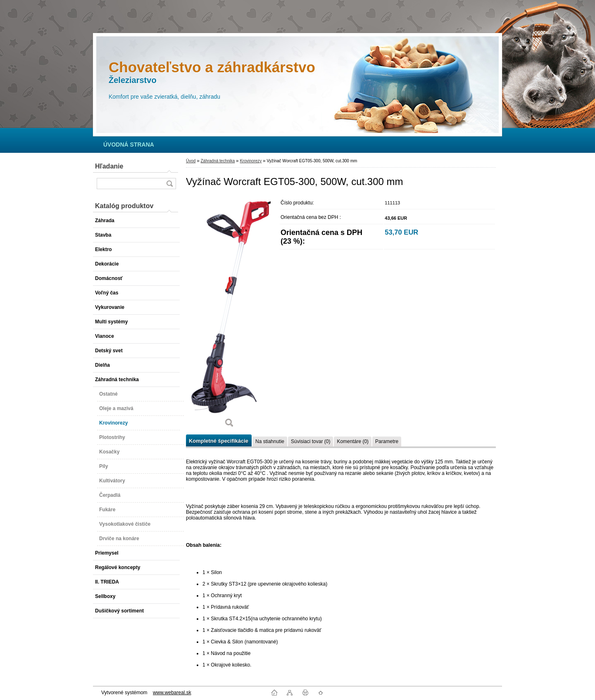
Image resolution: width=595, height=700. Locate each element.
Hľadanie (109, 166)
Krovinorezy (251, 161)
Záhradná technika (218, 161)
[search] (169, 184)
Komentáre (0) (353, 441)
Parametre (387, 441)
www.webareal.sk (172, 693)
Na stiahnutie (270, 441)
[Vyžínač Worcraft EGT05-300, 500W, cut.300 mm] (229, 314)
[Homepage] (129, 145)
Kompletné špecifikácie (219, 441)
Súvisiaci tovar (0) (311, 441)
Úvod (191, 161)
